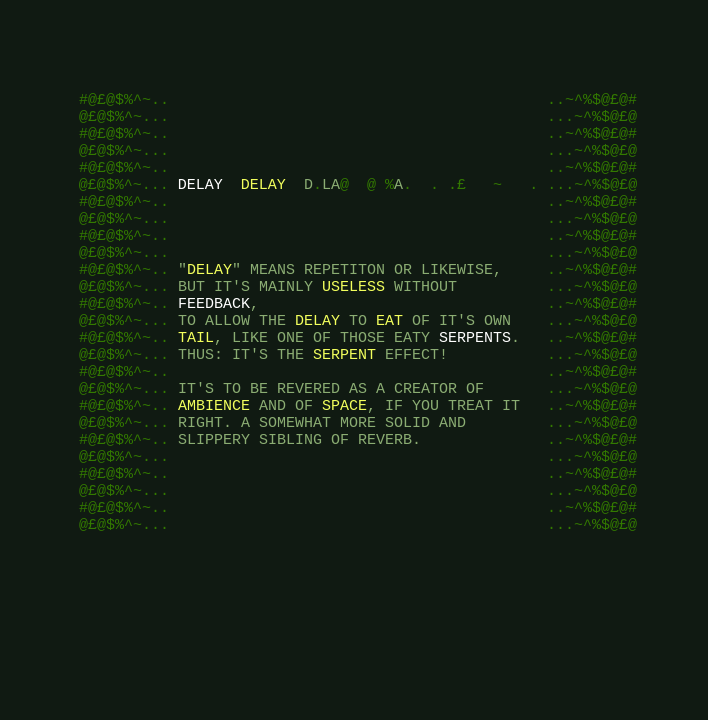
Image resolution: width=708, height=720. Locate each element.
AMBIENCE (214, 462)
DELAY (200, 202)
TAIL (196, 382)
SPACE (344, 462)
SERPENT (344, 402)
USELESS (353, 322)
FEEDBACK (214, 342)
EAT (389, 362)
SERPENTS (475, 382)
